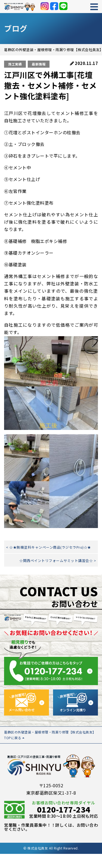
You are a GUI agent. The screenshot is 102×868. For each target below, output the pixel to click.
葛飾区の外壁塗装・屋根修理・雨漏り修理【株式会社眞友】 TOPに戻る (50, 735)
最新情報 (39, 64)
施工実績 (15, 64)
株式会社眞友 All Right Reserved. (53, 848)
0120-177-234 (64, 809)
